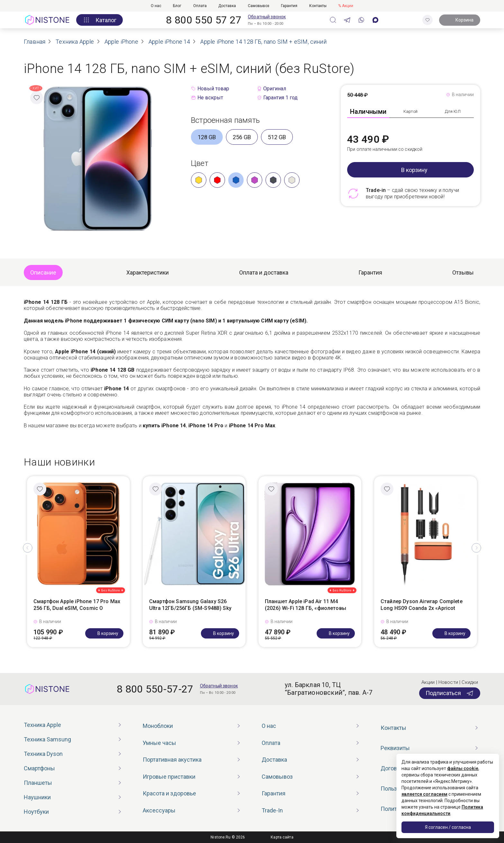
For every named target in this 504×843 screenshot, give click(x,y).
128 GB (207, 137)
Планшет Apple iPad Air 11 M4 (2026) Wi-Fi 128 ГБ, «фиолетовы (306, 605)
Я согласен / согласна (448, 827)
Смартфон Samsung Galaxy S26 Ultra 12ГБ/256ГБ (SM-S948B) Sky (190, 605)
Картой (410, 111)
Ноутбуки (36, 812)
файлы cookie (463, 768)
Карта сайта (282, 837)
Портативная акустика (172, 760)
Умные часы (159, 743)
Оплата (200, 6)
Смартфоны (39, 768)
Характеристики (148, 272)
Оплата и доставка (264, 272)
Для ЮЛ (453, 111)
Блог (177, 6)
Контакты (318, 6)
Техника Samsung (47, 739)
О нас (156, 6)
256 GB (242, 137)
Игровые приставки (169, 777)
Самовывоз (259, 6)
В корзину (414, 170)
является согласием (424, 794)
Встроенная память (225, 120)
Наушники (37, 797)
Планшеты (38, 783)
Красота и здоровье (169, 793)
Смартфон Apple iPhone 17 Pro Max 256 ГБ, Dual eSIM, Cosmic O (77, 605)
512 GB (277, 137)
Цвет (200, 163)
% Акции (346, 6)
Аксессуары (159, 810)
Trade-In (272, 810)
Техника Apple (42, 725)
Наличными (368, 112)
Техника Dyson (43, 754)
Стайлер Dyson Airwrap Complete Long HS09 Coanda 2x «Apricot (422, 605)
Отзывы (463, 272)
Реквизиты (395, 748)
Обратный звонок (267, 17)
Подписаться (450, 693)
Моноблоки (158, 726)
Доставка (227, 6)
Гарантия (289, 6)
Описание (43, 272)
